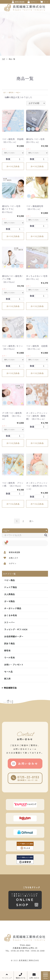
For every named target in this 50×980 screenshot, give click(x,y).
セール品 (8, 672)
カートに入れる (13, 166)
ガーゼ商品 (9, 601)
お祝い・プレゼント (14, 664)
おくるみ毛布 (11, 615)
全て (5, 92)
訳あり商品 (9, 643)
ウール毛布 (9, 657)
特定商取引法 (9, 688)
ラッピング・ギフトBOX (16, 629)
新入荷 (7, 679)
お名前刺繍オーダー (14, 636)
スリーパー (9, 622)
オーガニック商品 (13, 608)
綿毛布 (7, 650)
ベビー (18, 92)
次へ (31, 521)
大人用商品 (9, 594)
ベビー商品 (9, 580)
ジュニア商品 (11, 587)
